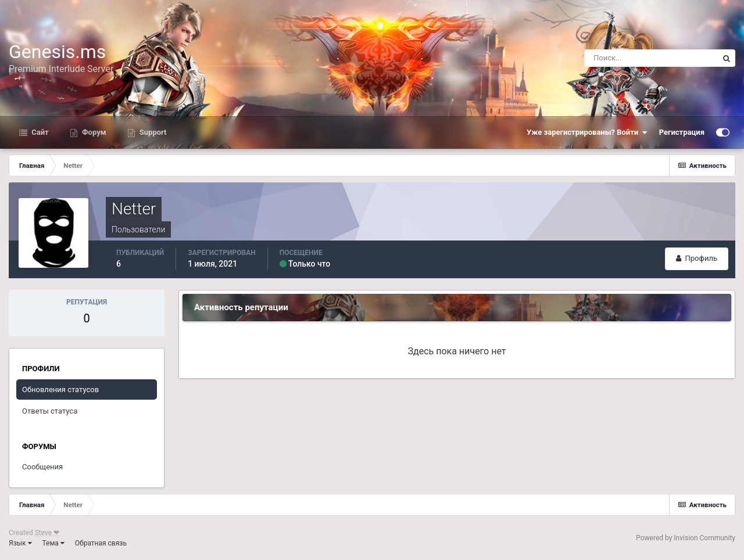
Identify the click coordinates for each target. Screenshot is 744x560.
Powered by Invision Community (686, 538)
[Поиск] (651, 58)
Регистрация (682, 132)
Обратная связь (101, 543)
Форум (93, 132)
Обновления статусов (60, 390)
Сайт (39, 132)
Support (152, 132)
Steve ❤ (47, 533)
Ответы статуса (50, 411)
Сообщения (42, 467)
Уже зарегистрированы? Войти (587, 132)
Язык (20, 543)
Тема (53, 543)
